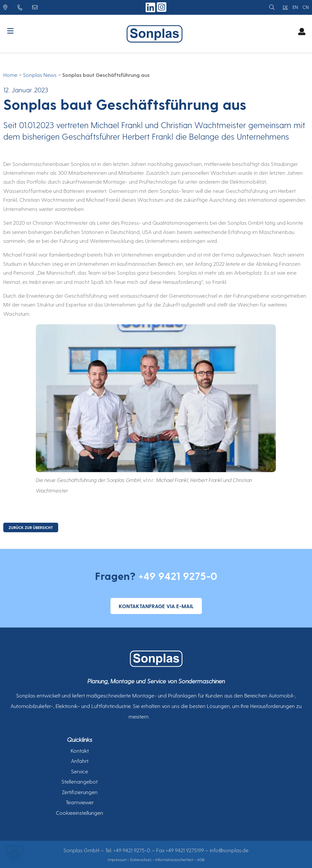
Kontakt (80, 751)
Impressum (117, 859)
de (285, 7)
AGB (201, 859)
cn (306, 7)
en (295, 7)
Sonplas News (40, 75)
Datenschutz (141, 859)
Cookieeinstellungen (80, 813)
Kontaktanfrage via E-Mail (156, 606)
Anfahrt (80, 761)
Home (10, 75)
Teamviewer (80, 802)
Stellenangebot (80, 781)
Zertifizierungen (80, 792)
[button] (14, 854)
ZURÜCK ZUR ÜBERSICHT (31, 527)
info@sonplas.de (229, 850)
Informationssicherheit (174, 859)
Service (80, 771)
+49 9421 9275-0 (178, 576)
